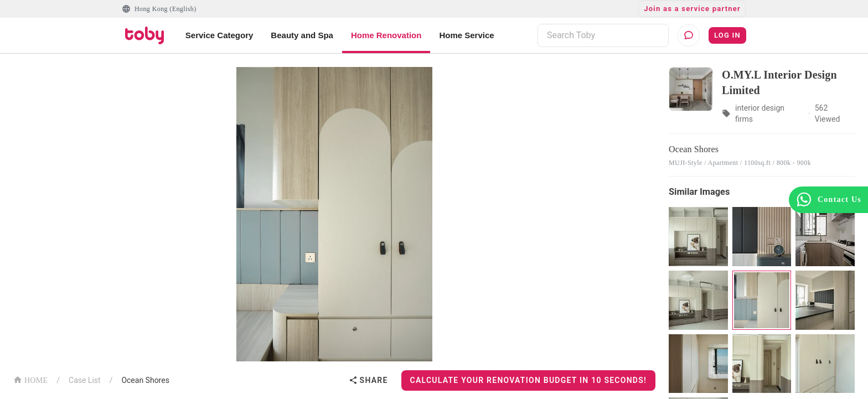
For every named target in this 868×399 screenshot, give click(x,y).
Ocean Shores (145, 380)
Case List (85, 380)
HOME (30, 379)
